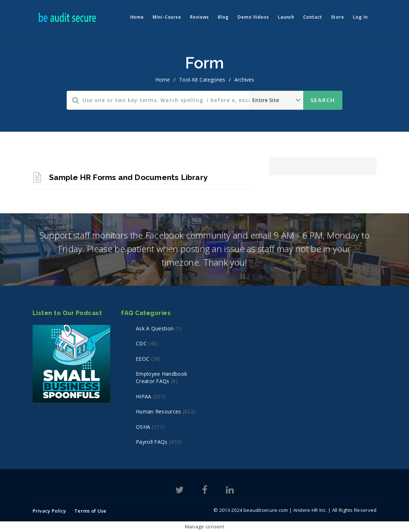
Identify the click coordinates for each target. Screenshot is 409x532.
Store (338, 17)
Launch (286, 17)
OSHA (143, 427)
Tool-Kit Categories (202, 80)
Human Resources (159, 411)
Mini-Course (167, 17)
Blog (223, 17)
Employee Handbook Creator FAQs (161, 377)
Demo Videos (253, 17)
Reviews (200, 17)
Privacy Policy (49, 511)
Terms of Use (90, 511)
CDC (141, 343)
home (163, 80)
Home (137, 17)
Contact (313, 17)
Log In (360, 17)
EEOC (143, 359)
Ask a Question (155, 328)
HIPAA (144, 396)
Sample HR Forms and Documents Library (128, 177)
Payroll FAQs (152, 442)
